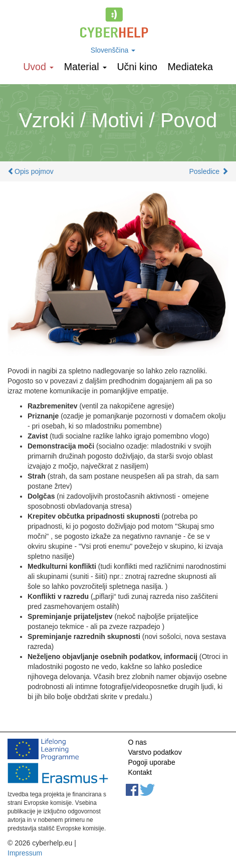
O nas (138, 742)
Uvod (38, 67)
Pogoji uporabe (152, 762)
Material (85, 67)
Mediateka (190, 67)
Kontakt (140, 772)
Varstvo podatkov (155, 752)
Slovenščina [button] (113, 50)
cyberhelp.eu (118, 23)
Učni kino (137, 67)
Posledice (204, 171)
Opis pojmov (34, 171)
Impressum (25, 853)
